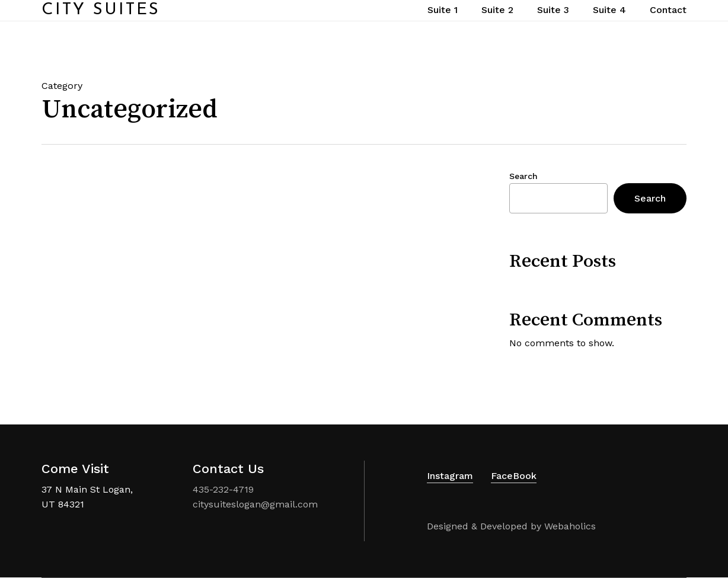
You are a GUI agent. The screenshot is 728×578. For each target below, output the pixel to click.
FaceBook (514, 476)
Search (523, 176)
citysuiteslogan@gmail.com (255, 504)
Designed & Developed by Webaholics (511, 526)
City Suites (101, 21)
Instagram (450, 476)
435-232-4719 (223, 489)
